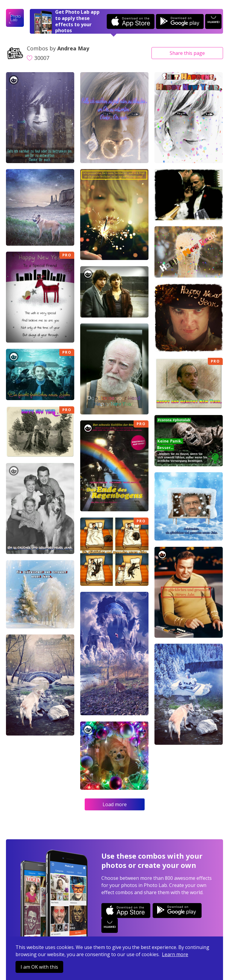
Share (187, 53)
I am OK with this (39, 967)
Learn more (175, 954)
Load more (115, 804)
